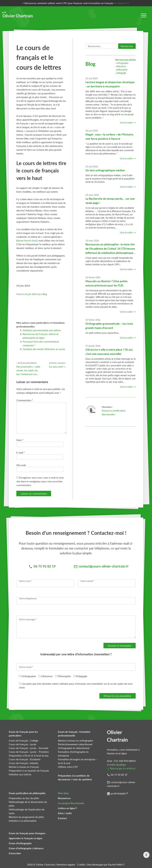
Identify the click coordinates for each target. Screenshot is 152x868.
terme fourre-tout (27, 240)
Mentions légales (66, 864)
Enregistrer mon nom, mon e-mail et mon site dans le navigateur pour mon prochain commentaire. (40, 481)
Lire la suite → (128, 122)
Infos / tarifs (65, 813)
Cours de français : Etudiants (25, 759)
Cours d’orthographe (20, 843)
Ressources (64, 798)
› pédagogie (121, 73)
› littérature (120, 66)
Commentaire (25, 400)
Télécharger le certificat (123, 768)
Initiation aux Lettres (20, 774)
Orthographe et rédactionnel (74, 748)
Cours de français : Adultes (24, 763)
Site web (21, 465)
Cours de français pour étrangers (27, 833)
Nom (20, 440)
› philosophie (121, 70)
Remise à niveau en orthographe (75, 740)
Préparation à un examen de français (29, 771)
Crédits (81, 864)
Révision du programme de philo (26, 817)
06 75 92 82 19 (119, 775)
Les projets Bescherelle (71, 803)
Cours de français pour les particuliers (23, 734)
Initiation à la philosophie (23, 821)
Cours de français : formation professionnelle (74, 734)
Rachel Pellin (115, 864)
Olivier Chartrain (18, 15)
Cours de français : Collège (23, 740)
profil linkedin (118, 793)
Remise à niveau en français (24, 767)
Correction (15, 853)
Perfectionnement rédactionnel (75, 744)
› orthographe (122, 63)
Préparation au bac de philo (24, 798)
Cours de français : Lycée (22, 744)
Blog (45, 294)
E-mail (21, 452)
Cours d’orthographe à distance (26, 848)
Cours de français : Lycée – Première (29, 752)
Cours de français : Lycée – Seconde (28, 748)
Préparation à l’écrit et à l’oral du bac (29, 755)
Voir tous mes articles (125, 60)
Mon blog (63, 793)
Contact (62, 818)
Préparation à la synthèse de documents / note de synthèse (75, 777)
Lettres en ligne (67, 808)
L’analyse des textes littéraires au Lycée (44, 349)
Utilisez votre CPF (68, 767)
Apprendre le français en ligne (26, 838)
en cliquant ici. (122, 3)
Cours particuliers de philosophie (27, 793)
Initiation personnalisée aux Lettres (42, 330)
